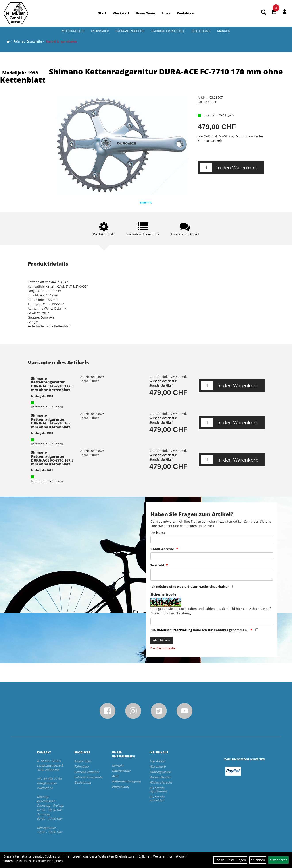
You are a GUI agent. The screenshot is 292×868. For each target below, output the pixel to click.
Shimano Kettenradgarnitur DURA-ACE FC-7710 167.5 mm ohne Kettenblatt (52, 458)
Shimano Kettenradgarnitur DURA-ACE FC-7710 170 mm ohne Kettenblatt (141, 76)
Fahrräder (100, 31)
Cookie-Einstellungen (230, 860)
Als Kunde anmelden (157, 798)
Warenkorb (158, 766)
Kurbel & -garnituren (61, 41)
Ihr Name (158, 532)
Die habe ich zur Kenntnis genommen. (199, 630)
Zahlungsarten (160, 772)
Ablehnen (258, 860)
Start (102, 13)
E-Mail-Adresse (162, 549)
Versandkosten (160, 777)
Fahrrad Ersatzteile (168, 31)
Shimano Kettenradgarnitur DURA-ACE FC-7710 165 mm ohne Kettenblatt (51, 421)
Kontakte (185, 13)
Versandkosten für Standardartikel (163, 383)
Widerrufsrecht (161, 782)
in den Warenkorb (237, 167)
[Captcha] (212, 621)
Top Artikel (157, 761)
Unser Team (145, 13)
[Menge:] (206, 167)
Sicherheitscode (163, 594)
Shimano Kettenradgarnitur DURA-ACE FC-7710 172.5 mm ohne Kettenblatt (52, 384)
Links (166, 13)
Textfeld (157, 565)
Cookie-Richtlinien (49, 861)
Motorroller (73, 31)
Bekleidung (201, 31)
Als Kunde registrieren (158, 789)
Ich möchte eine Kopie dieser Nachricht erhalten (190, 587)
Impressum (120, 787)
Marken (224, 31)
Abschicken (161, 640)
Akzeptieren (279, 860)
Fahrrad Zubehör (130, 31)
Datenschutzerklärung (174, 630)
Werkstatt (121, 13)
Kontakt (118, 765)
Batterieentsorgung (126, 781)
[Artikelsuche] (264, 13)
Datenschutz (121, 771)
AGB (115, 776)
